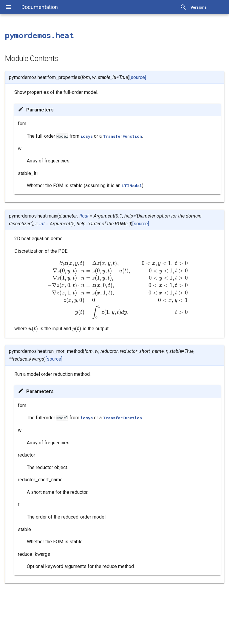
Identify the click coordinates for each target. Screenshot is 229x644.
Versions (199, 7)
